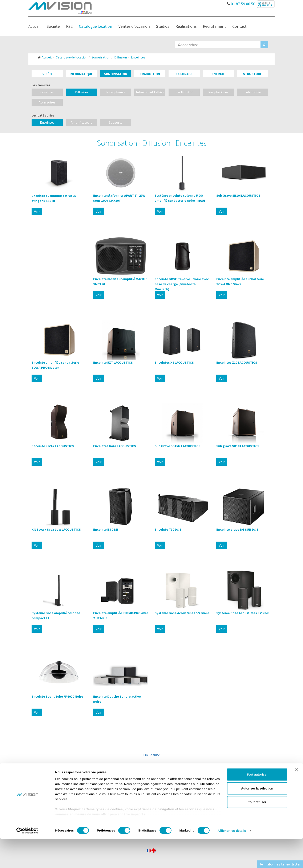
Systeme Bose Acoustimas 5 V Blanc (182, 613)
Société (53, 26)
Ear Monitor (184, 92)
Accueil (34, 26)
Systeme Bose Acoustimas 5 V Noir (243, 613)
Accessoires (47, 102)
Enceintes (47, 122)
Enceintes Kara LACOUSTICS (115, 446)
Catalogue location (96, 26)
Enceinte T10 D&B (168, 529)
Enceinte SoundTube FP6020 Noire (57, 696)
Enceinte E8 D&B (106, 529)
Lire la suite (152, 755)
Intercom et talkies (150, 92)
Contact (239, 26)
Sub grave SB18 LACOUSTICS (238, 446)
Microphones (116, 92)
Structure (252, 74)
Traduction (150, 74)
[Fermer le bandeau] (296, 799)
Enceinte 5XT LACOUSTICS (113, 362)
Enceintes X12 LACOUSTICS (237, 362)
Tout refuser (257, 831)
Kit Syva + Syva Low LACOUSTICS (56, 529)
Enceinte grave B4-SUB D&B (237, 529)
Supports (116, 122)
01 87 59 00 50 (241, 3)
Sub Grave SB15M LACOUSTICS (177, 446)
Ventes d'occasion (134, 26)
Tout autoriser (257, 804)
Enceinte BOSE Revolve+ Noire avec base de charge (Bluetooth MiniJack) (182, 284)
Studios (163, 26)
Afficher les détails (232, 860)
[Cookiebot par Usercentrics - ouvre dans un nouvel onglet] (27, 860)
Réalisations (186, 26)
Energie (218, 74)
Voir (37, 212)
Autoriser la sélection (257, 817)
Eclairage (184, 74)
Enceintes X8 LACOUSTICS (174, 362)
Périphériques (218, 92)
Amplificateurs (81, 122)
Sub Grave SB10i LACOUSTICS (238, 195)
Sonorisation (116, 74)
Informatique (81, 74)
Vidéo (47, 74)
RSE (69, 26)
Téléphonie (252, 92)
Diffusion (81, 92)
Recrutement (214, 26)
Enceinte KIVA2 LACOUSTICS (53, 446)
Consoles (47, 92)
